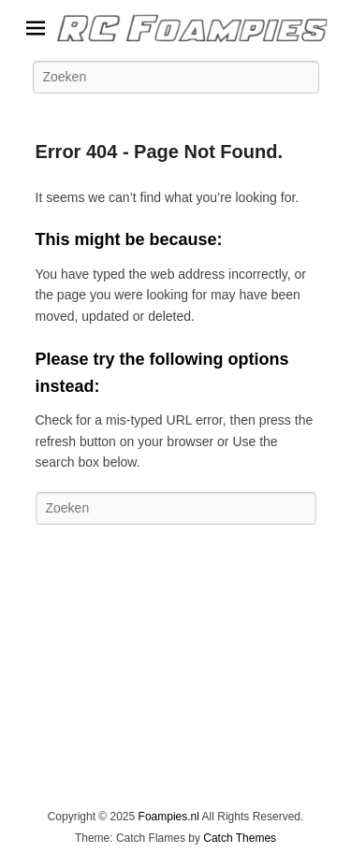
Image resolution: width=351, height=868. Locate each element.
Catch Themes (240, 838)
